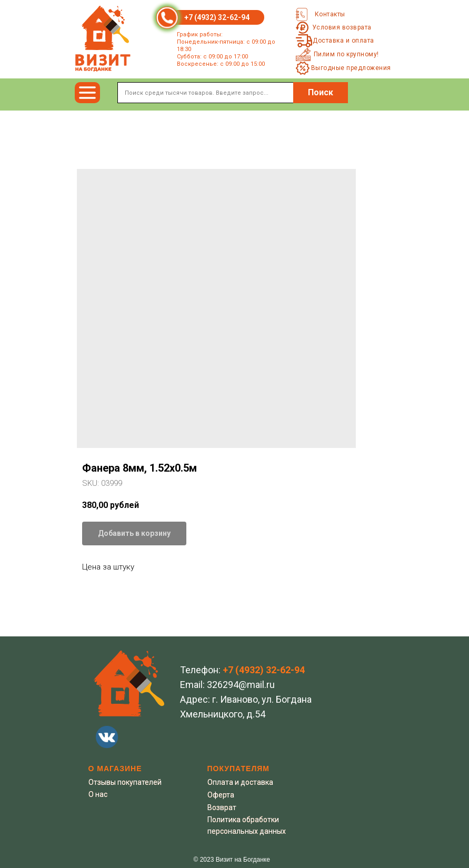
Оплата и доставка (240, 782)
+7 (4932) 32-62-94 (217, 17)
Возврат (222, 807)
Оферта (221, 795)
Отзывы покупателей (125, 782)
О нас (98, 794)
